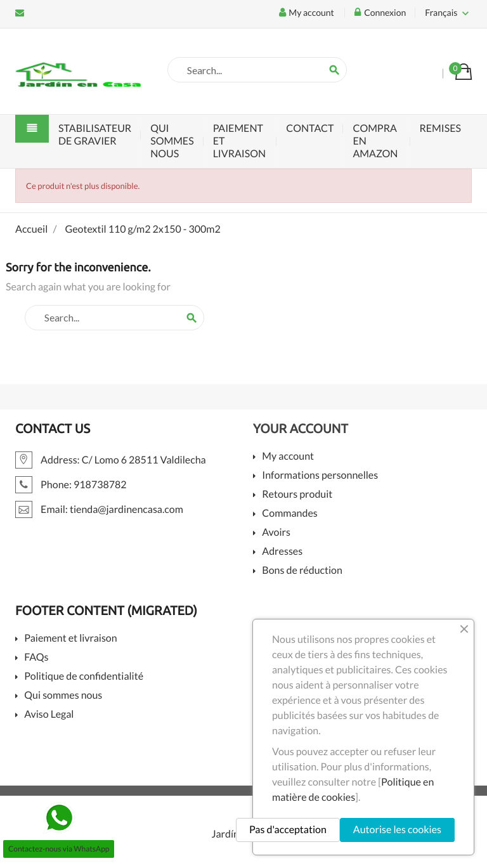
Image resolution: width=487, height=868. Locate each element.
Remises (441, 128)
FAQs (36, 658)
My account (288, 457)
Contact (310, 128)
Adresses (282, 552)
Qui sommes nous (172, 141)
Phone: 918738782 (71, 485)
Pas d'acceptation (288, 830)
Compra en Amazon (375, 141)
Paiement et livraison (239, 141)
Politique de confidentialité (84, 677)
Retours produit (297, 495)
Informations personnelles (320, 476)
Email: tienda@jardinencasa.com (20, 13)
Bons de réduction (302, 571)
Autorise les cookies (397, 830)
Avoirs (276, 533)
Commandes (289, 514)
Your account (301, 428)
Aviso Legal (49, 715)
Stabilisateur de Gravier (95, 135)
